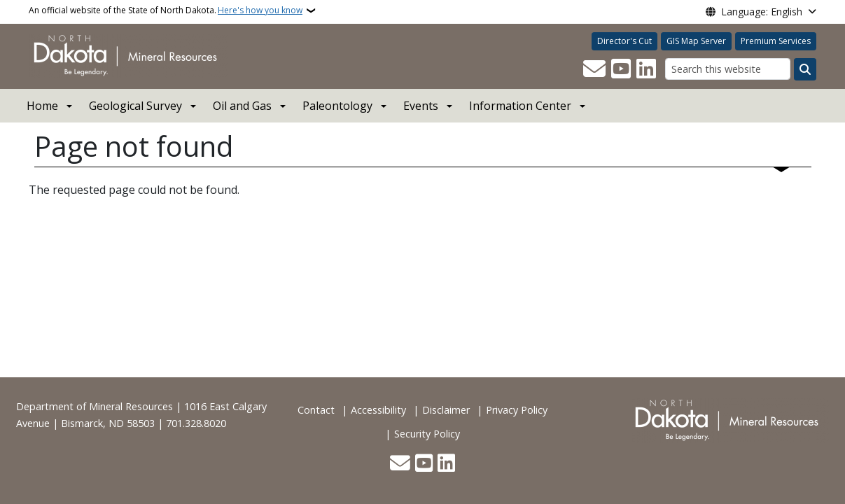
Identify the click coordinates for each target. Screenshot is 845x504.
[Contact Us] (594, 69)
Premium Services (776, 41)
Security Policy (427, 434)
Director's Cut (624, 41)
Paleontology (337, 106)
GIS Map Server (696, 41)
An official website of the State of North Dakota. (166, 10)
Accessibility (378, 410)
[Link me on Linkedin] (646, 69)
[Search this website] (728, 69)
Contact (316, 410)
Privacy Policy (517, 410)
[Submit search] (805, 69)
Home (42, 106)
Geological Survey (135, 106)
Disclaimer (446, 410)
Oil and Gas (242, 106)
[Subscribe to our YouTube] (621, 69)
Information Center (520, 106)
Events (421, 106)
